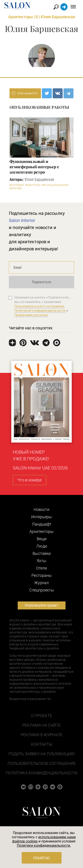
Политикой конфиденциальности (40, 310)
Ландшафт (42, 524)
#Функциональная (55, 185)
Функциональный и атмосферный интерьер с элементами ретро (34, 167)
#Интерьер (17, 185)
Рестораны (42, 575)
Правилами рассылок (31, 315)
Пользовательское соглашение (42, 763)
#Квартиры (33, 185)
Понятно (41, 858)
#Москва (16, 188)
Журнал (41, 583)
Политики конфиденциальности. (44, 845)
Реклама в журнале (42, 735)
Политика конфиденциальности (41, 773)
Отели (41, 568)
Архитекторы (21, 17)
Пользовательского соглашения (39, 306)
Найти (56, 7)
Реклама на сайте (41, 725)
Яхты (41, 561)
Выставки (42, 553)
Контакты (42, 744)
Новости (41, 509)
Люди (42, 546)
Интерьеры (41, 517)
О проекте (41, 716)
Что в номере (29, 480)
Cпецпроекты (42, 590)
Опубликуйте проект (42, 605)
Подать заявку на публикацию (41, 754)
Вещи (42, 539)
